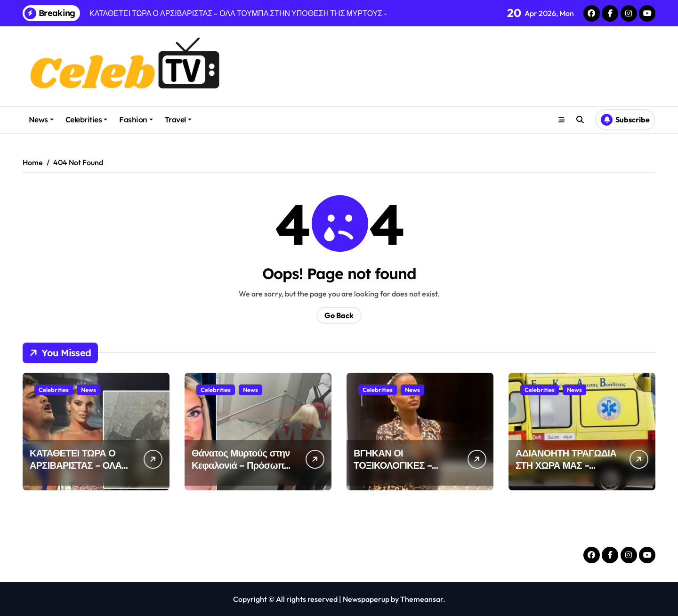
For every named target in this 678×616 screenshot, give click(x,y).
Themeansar (422, 599)
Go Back (339, 315)
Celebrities (87, 120)
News (41, 120)
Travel (178, 120)
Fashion (136, 120)
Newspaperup (366, 599)
